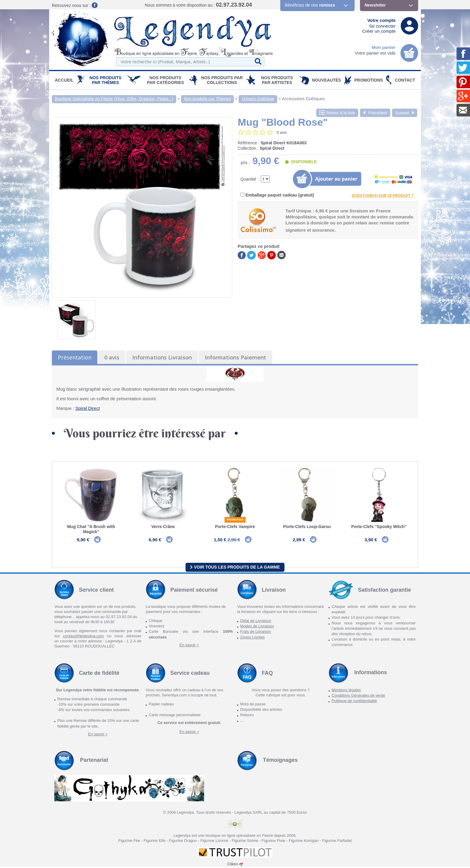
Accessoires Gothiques (303, 99)
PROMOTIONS (369, 80)
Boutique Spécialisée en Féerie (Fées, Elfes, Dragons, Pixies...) (114, 99)
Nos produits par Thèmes (106, 80)
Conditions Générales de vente (358, 697)
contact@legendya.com (83, 637)
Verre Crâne (163, 527)
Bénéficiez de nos (310, 5)
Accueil (64, 80)
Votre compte (381, 20)
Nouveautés (327, 80)
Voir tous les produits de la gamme (235, 568)
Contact (405, 80)
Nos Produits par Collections (222, 80)
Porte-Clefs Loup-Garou (307, 527)
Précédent (375, 113)
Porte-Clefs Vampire (235, 527)
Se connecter (382, 26)
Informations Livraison (162, 357)
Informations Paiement (235, 357)
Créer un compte (379, 31)
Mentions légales (346, 691)
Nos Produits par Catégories (165, 80)
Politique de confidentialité (354, 702)
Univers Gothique (258, 99)
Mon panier (384, 47)
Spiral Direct (88, 408)
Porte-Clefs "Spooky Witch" (379, 527)
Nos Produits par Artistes (277, 80)
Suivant (405, 113)
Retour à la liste (337, 113)
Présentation (75, 357)
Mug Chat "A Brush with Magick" (91, 529)
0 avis (112, 357)
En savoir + (189, 646)
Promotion (235, 520)
